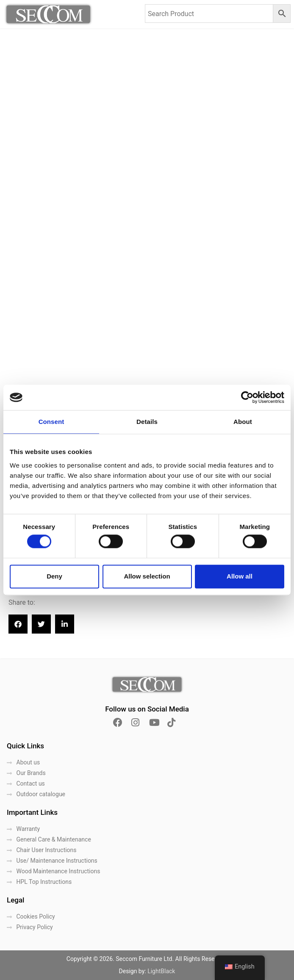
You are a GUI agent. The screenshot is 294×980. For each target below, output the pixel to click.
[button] (18, 624)
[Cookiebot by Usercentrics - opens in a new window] (247, 397)
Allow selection (147, 576)
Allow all (240, 576)
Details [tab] (147, 422)
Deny (54, 576)
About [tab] (243, 422)
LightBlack (161, 971)
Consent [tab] (51, 422)
